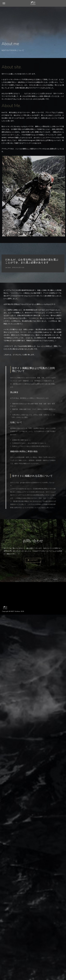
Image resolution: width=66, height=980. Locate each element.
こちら (42, 507)
